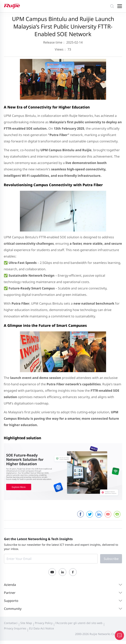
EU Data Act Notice (42, 628)
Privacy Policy (44, 623)
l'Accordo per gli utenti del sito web (79, 623)
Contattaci (11, 623)
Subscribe (111, 559)
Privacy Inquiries (15, 628)
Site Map (26, 623)
